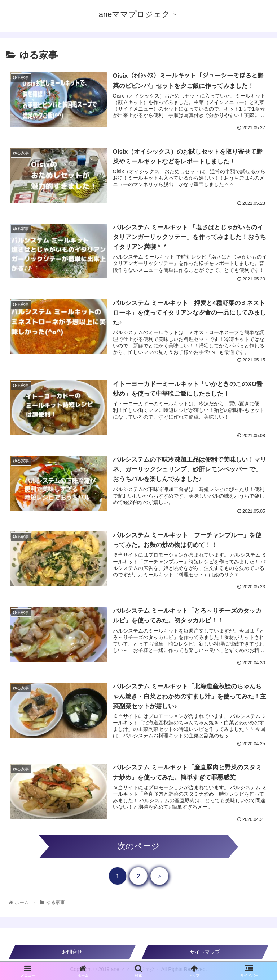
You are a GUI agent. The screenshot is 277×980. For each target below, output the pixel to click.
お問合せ (72, 952)
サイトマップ (205, 952)
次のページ (138, 846)
